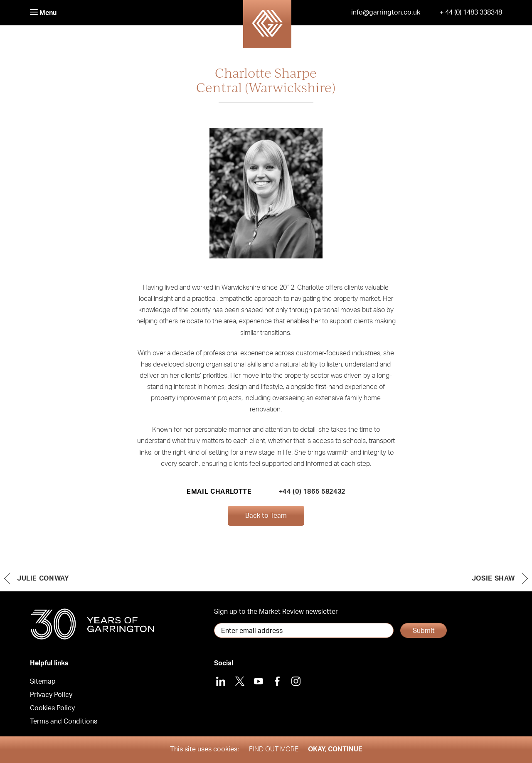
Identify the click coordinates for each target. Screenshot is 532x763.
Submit (424, 631)
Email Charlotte (219, 492)
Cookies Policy (52, 708)
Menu (43, 13)
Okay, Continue (335, 749)
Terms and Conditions (64, 721)
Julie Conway (43, 578)
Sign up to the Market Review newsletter (276, 612)
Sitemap (43, 682)
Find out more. (274, 749)
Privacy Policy (51, 695)
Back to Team (266, 516)
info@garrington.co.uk (386, 12)
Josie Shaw (493, 578)
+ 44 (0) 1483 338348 (471, 12)
